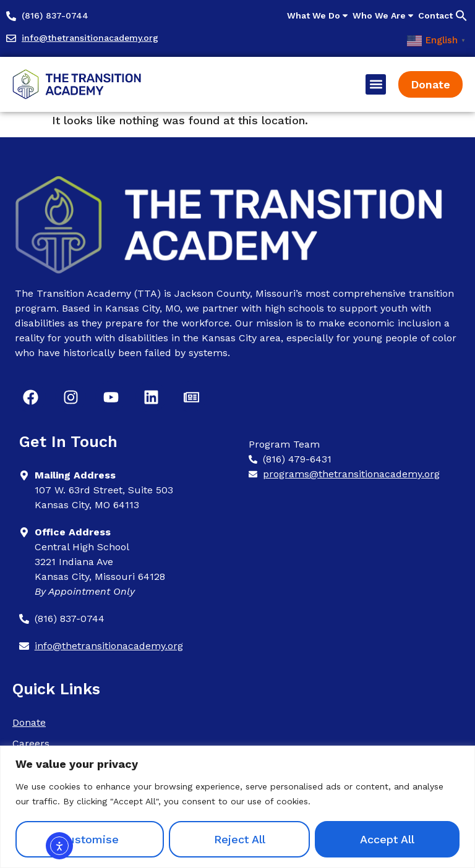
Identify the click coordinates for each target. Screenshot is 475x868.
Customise (90, 839)
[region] (237, 807)
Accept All (387, 839)
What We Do (319, 15)
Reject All (240, 839)
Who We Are (384, 15)
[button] (461, 15)
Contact (435, 15)
